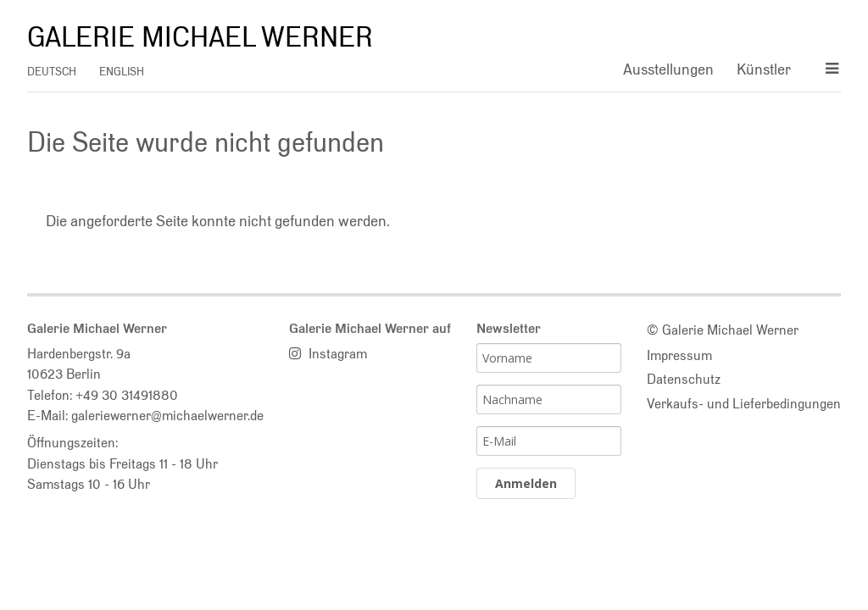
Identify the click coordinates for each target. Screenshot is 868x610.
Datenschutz (684, 379)
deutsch (52, 72)
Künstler (764, 69)
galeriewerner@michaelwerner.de (167, 415)
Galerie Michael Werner (200, 37)
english (122, 72)
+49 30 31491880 (127, 395)
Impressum (679, 355)
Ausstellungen (668, 69)
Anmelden (526, 483)
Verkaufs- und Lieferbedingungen (744, 403)
